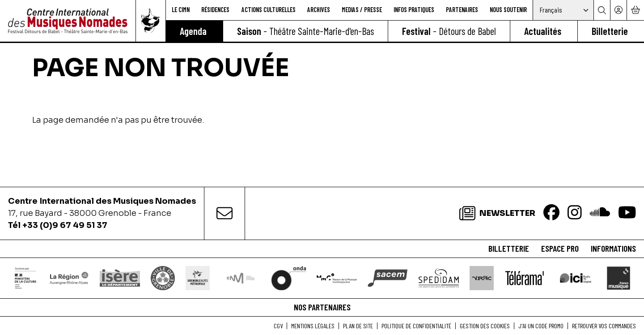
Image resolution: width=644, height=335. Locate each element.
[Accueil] (68, 21)
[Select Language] (563, 10)
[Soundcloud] (600, 213)
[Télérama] (524, 278)
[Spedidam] (439, 278)
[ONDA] (288, 278)
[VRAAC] (482, 278)
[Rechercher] (602, 10)
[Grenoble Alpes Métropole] (197, 278)
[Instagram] (575, 213)
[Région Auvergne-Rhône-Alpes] (69, 278)
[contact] (225, 213)
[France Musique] (618, 278)
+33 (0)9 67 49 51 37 (65, 225)
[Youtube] (627, 213)
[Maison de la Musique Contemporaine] (337, 278)
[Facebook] (551, 213)
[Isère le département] (120, 278)
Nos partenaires (322, 307)
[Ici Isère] (575, 278)
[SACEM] (388, 278)
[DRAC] (25, 278)
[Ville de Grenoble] (163, 278)
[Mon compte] (618, 10)
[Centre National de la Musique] (240, 278)
